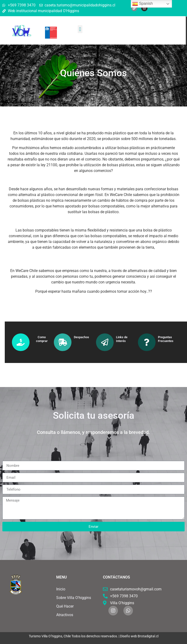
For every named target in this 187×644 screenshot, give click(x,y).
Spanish (142, 4)
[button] (80, 29)
